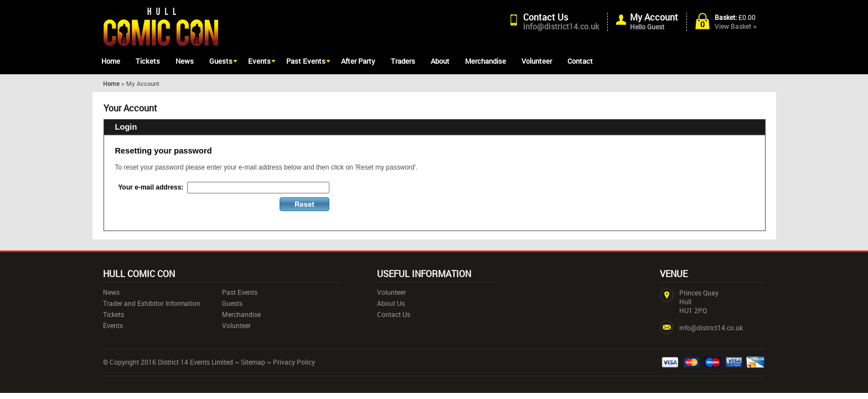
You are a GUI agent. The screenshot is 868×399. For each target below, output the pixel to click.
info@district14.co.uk (561, 26)
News (185, 61)
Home (111, 61)
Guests (221, 61)
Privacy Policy (294, 362)
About (440, 61)
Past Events (306, 61)
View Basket (736, 26)
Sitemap (253, 362)
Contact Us (546, 17)
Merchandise (485, 61)
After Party (358, 61)
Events (259, 61)
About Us (391, 303)
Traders (403, 61)
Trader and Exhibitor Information (152, 303)
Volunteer (537, 61)
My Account (654, 17)
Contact (580, 61)
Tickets (148, 61)
